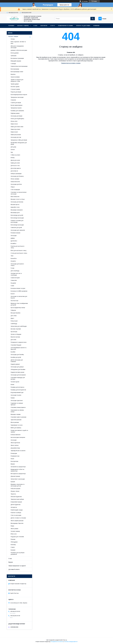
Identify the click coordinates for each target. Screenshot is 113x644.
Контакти (44, 26)
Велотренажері (15, 69)
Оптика (13, 39)
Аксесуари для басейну (17, 355)
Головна (11, 26)
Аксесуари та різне (16, 395)
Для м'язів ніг (14, 171)
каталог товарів (23, 26)
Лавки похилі (14, 132)
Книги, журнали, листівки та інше (18, 42)
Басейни (13, 352)
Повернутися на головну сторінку (71, 63)
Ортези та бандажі (16, 334)
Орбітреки (14, 56)
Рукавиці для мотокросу (17, 387)
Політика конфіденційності (71, 642)
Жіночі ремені (14, 529)
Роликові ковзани (15, 233)
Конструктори (14, 461)
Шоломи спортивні (16, 329)
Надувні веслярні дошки (17, 372)
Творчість (13, 494)
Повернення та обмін (65, 26)
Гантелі (13, 150)
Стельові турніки (15, 89)
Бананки (13, 550)
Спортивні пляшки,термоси (18, 407)
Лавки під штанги (15, 129)
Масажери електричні (17, 210)
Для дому (13, 147)
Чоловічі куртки (15, 382)
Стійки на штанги (15, 155)
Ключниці (13, 545)
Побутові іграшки (15, 489)
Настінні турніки (15, 87)
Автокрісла (14, 507)
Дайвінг (13, 238)
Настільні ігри (14, 301)
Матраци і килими (16, 414)
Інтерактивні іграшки (16, 502)
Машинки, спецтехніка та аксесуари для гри (18, 485)
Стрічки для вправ (16, 103)
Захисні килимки (15, 77)
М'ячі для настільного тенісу (19, 250)
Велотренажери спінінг (17, 72)
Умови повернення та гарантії (17, 566)
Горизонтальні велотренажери (19, 66)
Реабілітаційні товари (17, 510)
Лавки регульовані (16, 135)
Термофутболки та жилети (18, 451)
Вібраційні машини (16, 61)
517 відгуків (85, 1)
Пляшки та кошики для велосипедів (17, 221)
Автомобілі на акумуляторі (18, 467)
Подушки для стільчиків (17, 537)
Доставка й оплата (14, 569)
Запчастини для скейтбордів (19, 326)
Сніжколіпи (14, 280)
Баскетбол (14, 258)
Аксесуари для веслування (18, 375)
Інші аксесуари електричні (18, 437)
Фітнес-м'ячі (14, 121)
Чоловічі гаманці (15, 531)
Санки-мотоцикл (15, 278)
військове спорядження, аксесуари (17, 47)
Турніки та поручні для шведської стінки (17, 80)
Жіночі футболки (15, 443)
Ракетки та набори (16, 513)
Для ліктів (13, 340)
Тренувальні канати (16, 108)
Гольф (12, 268)
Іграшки (13, 482)
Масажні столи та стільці (18, 199)
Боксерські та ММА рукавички (19, 291)
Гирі (12, 152)
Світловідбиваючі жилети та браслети (18, 348)
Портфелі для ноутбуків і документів (18, 553)
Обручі (13, 187)
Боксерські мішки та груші (18, 288)
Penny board (14, 321)
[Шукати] (93, 19)
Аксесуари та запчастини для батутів (19, 297)
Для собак (14, 316)
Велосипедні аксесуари (17, 218)
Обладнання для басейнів (18, 369)
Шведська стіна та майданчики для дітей (19, 304)
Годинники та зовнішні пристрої (17, 404)
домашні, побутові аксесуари (19, 50)
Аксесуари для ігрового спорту (17, 265)
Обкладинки (14, 542)
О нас (35, 26)
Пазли (12, 459)
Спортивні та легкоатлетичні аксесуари (19, 193)
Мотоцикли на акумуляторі (18, 474)
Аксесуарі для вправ (16, 116)
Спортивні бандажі (16, 345)
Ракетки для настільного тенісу (18, 247)
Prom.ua (65, 640)
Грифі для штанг (15, 163)
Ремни (12, 526)
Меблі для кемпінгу (16, 428)
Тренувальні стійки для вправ (19, 140)
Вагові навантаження (17, 105)
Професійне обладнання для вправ (19, 143)
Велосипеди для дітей (17, 215)
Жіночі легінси (15, 445)
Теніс (12, 256)
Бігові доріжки (15, 53)
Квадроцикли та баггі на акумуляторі (17, 470)
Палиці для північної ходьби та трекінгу (19, 431)
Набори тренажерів (16, 174)
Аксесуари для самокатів (18, 230)
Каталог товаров (13, 36)
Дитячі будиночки (16, 505)
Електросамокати (16, 435)
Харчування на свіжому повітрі (17, 411)
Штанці (13, 158)
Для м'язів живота (16, 168)
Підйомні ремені (15, 113)
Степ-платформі (15, 190)
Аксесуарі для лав (16, 137)
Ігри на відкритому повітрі (18, 308)
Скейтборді (14, 324)
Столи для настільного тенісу (19, 253)
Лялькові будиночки (16, 497)
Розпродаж (14, 453)
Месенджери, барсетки (17, 523)
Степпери (13, 64)
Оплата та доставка (83, 26)
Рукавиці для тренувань (17, 111)
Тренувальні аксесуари (17, 97)
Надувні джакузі (15, 364)
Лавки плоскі (14, 124)
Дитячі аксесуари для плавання (17, 361)
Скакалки (13, 100)
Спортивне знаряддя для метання (18, 378)
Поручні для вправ (16, 92)
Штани (12, 384)
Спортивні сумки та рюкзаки (18, 417)
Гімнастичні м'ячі (15, 182)
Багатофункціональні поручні (19, 95)
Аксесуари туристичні (17, 400)
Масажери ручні (15, 213)
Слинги (13, 547)
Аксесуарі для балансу (17, 176)
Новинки (96, 26)
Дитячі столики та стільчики (18, 518)
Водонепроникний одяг (17, 392)
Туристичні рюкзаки (16, 420)
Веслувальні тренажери (17, 58)
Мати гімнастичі (15, 197)
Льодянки (13, 283)
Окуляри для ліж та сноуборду (16, 274)
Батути (13, 294)
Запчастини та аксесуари (18, 479)
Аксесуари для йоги (16, 184)
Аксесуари (14, 236)
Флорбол (13, 261)
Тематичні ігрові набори (17, 499)
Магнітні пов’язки (15, 337)
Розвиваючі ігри (15, 456)
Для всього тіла (15, 166)
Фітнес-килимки (15, 179)
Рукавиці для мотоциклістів (18, 390)
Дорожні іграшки (15, 476)
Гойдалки (13, 310)
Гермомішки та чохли (17, 425)
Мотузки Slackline (15, 313)
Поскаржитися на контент (57, 642)
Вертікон (13, 74)
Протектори (14, 332)
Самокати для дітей (16, 227)
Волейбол (13, 244)
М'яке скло (14, 534)
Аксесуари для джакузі (17, 367)
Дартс (12, 318)
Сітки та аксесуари (16, 515)
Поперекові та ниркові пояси (19, 342)
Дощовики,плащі (15, 448)
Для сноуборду (15, 271)
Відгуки (11, 562)
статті (53, 26)
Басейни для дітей (16, 357)
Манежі (13, 464)
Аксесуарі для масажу (17, 202)
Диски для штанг (15, 160)
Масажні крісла (15, 205)
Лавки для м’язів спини (17, 127)
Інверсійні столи (15, 207)
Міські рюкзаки (15, 422)
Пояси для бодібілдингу (17, 119)
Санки (12, 286)
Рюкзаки (13, 539)
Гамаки (13, 398)
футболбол (14, 241)
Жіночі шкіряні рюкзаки (17, 521)
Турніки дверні (15, 84)
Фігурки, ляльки (15, 491)
